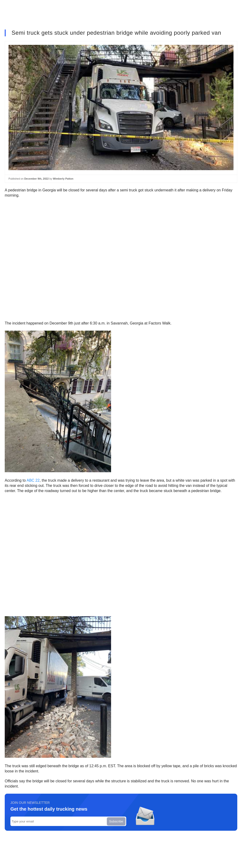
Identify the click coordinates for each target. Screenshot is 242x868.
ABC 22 (33, 480)
